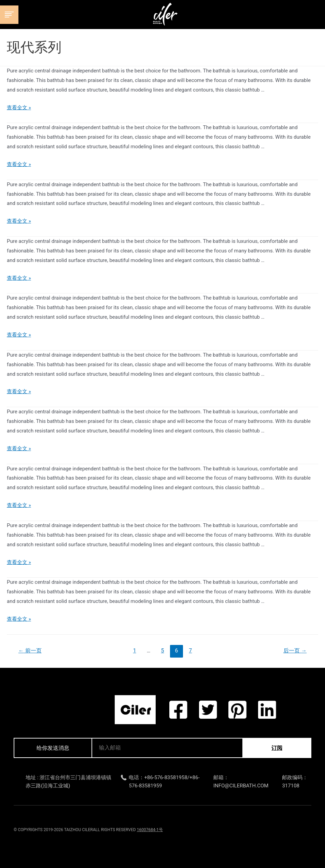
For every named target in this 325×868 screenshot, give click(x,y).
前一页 (30, 651)
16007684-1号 (150, 830)
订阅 (277, 748)
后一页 (295, 651)
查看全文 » (19, 108)
